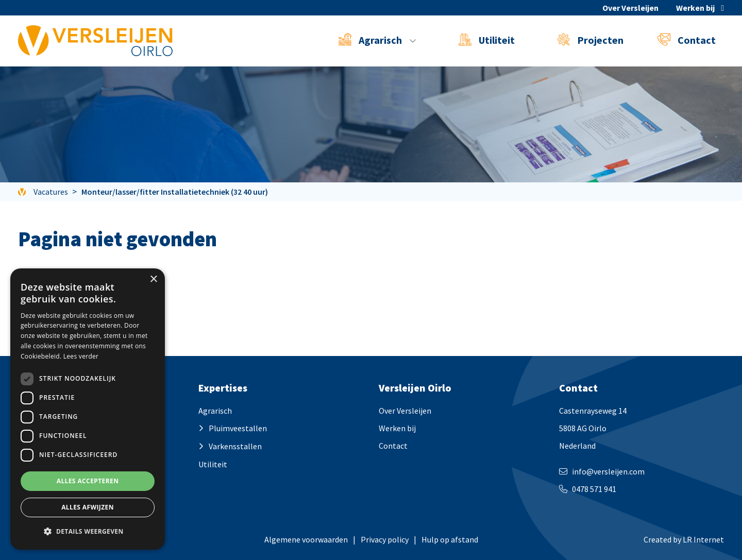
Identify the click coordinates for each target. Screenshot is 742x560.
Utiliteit (213, 464)
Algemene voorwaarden (306, 539)
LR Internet (703, 539)
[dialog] (88, 409)
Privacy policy (385, 539)
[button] (88, 532)
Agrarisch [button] (371, 40)
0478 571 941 (594, 489)
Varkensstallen (235, 446)
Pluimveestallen (238, 428)
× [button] (153, 279)
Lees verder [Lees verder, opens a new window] (81, 356)
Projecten (590, 40)
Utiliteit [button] (487, 40)
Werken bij (695, 8)
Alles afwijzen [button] (88, 507)
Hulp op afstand (450, 539)
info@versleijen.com (608, 471)
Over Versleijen (630, 8)
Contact (687, 40)
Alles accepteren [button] (88, 481)
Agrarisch (215, 411)
